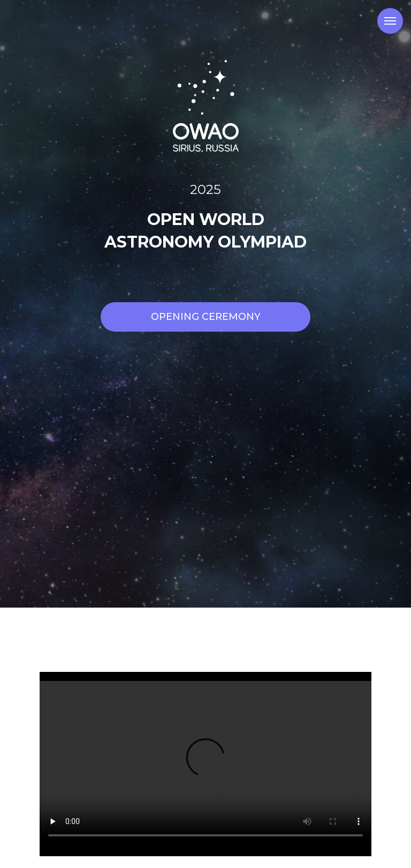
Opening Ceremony (206, 317)
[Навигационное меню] (390, 21)
